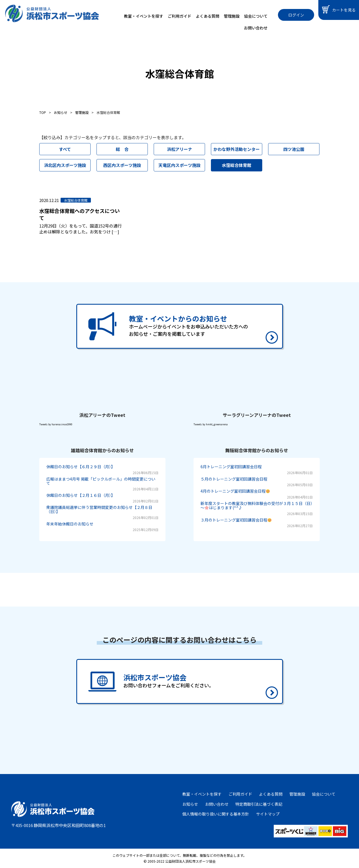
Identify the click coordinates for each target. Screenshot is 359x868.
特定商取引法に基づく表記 (259, 804)
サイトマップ (268, 814)
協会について (256, 16)
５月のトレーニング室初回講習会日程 (234, 479)
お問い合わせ (256, 28)
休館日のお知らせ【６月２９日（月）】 (81, 467)
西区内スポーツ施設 (122, 165)
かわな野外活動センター (237, 149)
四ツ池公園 (294, 149)
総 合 (122, 149)
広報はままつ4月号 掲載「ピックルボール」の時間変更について (101, 481)
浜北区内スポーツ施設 (65, 165)
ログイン (296, 15)
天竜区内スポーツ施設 (179, 165)
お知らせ (190, 804)
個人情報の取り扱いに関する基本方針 (216, 814)
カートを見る (339, 9)
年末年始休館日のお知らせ (70, 524)
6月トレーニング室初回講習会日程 (231, 467)
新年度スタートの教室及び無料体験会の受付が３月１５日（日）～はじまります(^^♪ (256, 506)
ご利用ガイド (179, 16)
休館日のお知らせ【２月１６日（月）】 (81, 495)
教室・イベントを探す (144, 16)
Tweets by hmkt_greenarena (211, 424)
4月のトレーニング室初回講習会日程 (235, 491)
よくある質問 (208, 16)
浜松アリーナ (179, 149)
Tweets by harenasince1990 (56, 424)
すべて (65, 149)
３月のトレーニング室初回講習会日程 (236, 520)
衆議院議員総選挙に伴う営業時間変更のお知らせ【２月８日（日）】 (99, 509)
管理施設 (232, 16)
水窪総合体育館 (237, 165)
